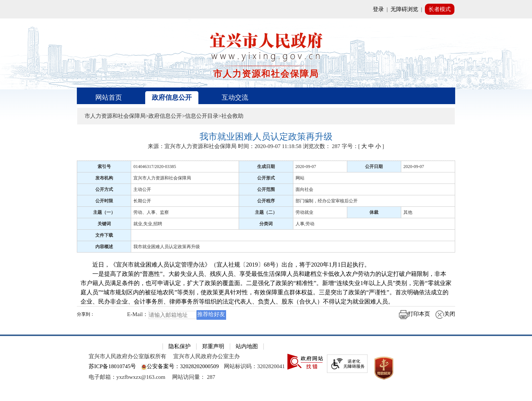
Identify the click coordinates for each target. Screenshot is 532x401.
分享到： (86, 314)
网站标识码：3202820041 (254, 366)
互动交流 (235, 97)
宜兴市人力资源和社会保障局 (162, 178)
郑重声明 (213, 346)
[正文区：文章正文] (266, 229)
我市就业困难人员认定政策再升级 (167, 247)
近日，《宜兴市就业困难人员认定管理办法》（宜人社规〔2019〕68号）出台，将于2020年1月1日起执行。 (225, 265)
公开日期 (374, 167)
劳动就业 (304, 212)
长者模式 (440, 9)
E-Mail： (138, 314)
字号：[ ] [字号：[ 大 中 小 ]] (363, 146)
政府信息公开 (172, 97)
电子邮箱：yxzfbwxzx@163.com (127, 377)
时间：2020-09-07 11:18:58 (270, 146)
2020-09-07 (306, 167)
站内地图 (247, 346)
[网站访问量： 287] (194, 377)
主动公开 (142, 189)
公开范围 (266, 189)
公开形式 (266, 178)
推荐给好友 (211, 314)
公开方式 (104, 189)
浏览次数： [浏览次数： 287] (322, 146)
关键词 (104, 224)
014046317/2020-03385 (155, 167)
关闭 (445, 314)
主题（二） (266, 212)
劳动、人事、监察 (151, 212)
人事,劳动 (305, 224)
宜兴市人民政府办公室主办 (207, 356)
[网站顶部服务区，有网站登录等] (266, 9)
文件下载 (104, 235)
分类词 (266, 224)
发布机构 (104, 178)
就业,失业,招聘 (148, 224)
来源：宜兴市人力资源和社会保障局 (192, 146)
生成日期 (266, 167)
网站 (300, 178)
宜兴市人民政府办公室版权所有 (127, 356)
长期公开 (142, 201)
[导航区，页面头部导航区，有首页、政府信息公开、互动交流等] (266, 96)
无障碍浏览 (404, 9)
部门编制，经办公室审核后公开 (327, 201)
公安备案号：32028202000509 (180, 366)
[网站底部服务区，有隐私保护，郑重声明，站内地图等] (266, 368)
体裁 (374, 212)
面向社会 (304, 189)
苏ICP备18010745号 (112, 366)
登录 (378, 9)
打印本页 (415, 314)
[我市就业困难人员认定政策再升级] (266, 137)
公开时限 (104, 201)
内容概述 (104, 247)
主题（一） (104, 212)
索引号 (104, 167)
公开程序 (266, 201)
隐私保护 (180, 346)
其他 (408, 212)
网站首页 (109, 97)
